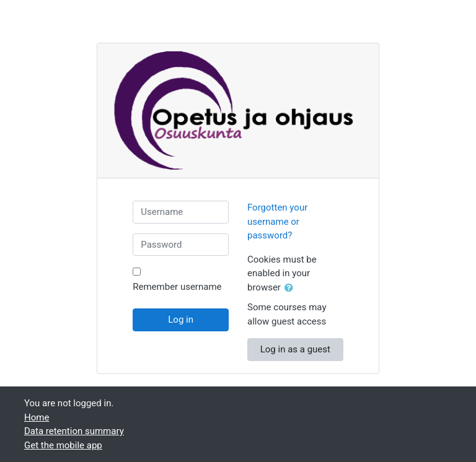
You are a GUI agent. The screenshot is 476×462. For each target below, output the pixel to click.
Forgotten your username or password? (277, 221)
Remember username (177, 287)
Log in (181, 320)
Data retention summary (74, 431)
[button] (291, 288)
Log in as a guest (295, 349)
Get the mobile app (63, 445)
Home (37, 417)
